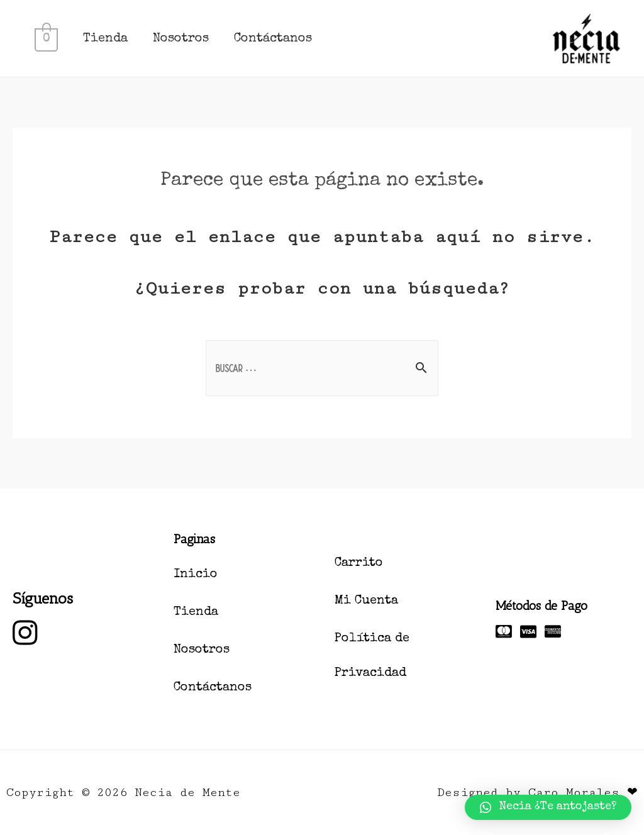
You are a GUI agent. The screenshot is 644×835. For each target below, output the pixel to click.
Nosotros (180, 39)
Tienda (105, 39)
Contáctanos (272, 39)
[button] (548, 807)
